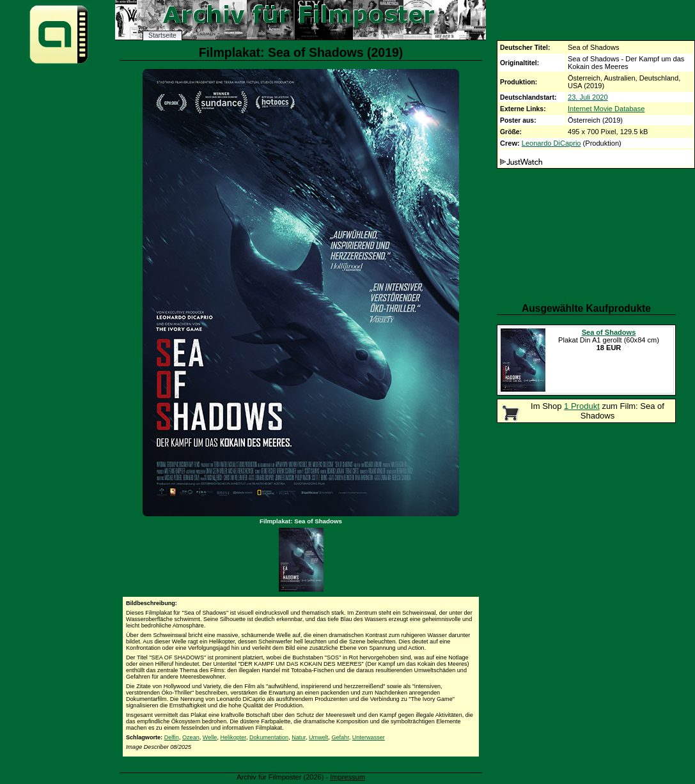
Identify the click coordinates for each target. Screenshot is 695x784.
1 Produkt (582, 406)
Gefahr (340, 737)
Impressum (347, 777)
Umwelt (318, 737)
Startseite (162, 35)
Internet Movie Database (606, 109)
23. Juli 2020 (588, 97)
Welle (210, 737)
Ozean (191, 737)
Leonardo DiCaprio (551, 143)
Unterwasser (369, 737)
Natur (299, 737)
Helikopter (233, 737)
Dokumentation (269, 737)
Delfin (172, 737)
